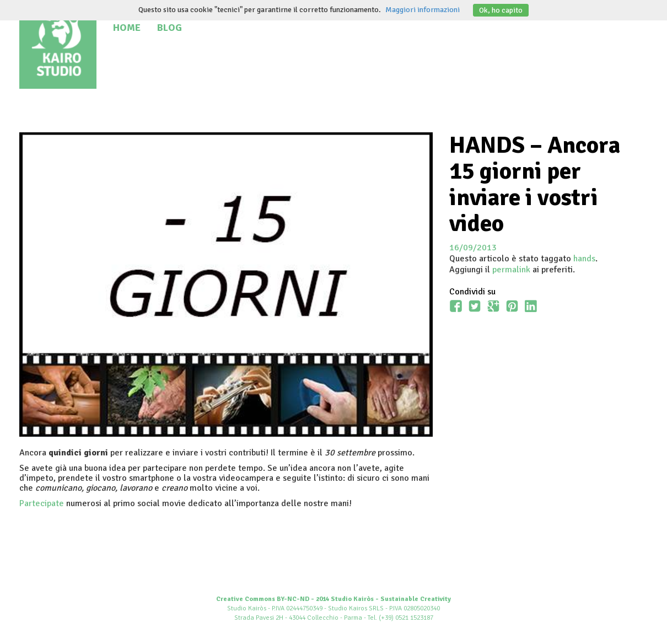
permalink (511, 270)
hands (584, 259)
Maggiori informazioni (423, 10)
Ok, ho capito (501, 10)
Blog (170, 28)
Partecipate (42, 503)
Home (127, 28)
